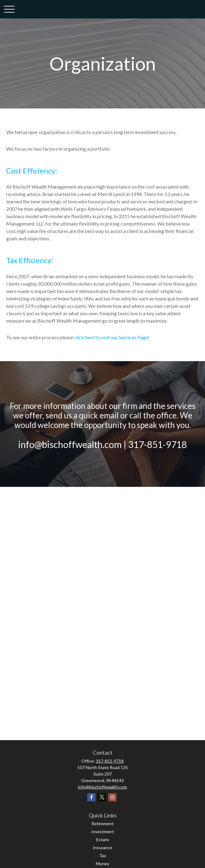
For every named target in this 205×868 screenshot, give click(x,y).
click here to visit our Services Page (111, 337)
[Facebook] (91, 797)
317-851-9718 (110, 761)
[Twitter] (102, 797)
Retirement (103, 823)
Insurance (102, 848)
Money (102, 864)
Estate (103, 839)
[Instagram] (112, 797)
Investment (103, 831)
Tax (103, 856)
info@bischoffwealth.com (102, 787)
